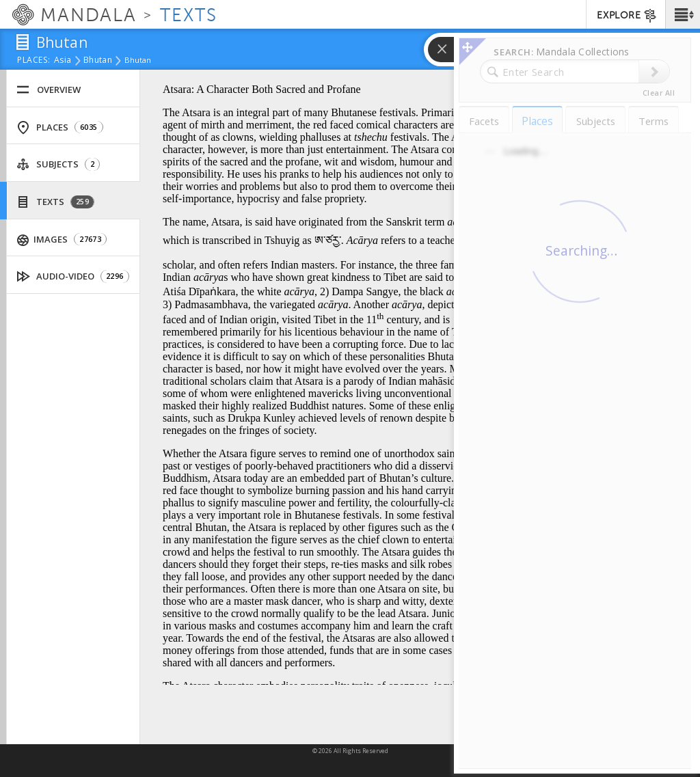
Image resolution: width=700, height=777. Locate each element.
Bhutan (98, 61)
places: (34, 61)
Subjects (58, 164)
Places (60, 127)
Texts (55, 202)
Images (62, 240)
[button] (683, 14)
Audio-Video (73, 276)
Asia (63, 61)
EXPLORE (627, 16)
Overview (49, 90)
